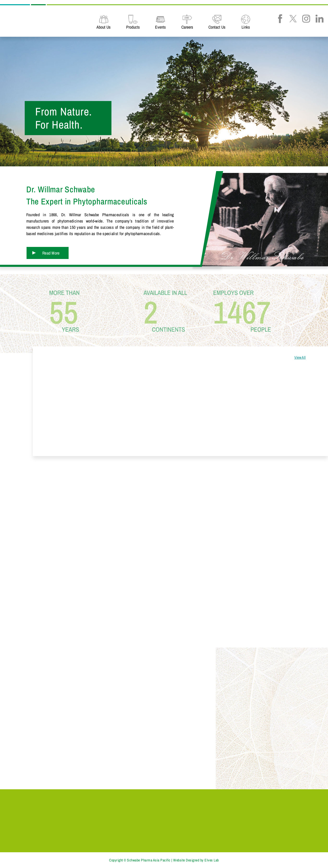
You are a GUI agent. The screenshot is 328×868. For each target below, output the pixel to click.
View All (300, 357)
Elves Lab (212, 860)
